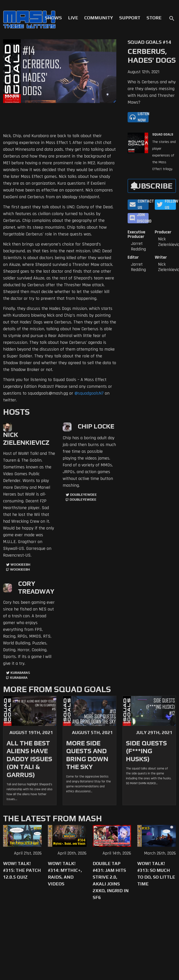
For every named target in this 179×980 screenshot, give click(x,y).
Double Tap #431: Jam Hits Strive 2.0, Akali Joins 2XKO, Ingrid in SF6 (111, 880)
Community (99, 18)
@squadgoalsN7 (89, 393)
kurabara (19, 678)
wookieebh (20, 569)
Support (130, 18)
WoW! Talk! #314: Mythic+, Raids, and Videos (65, 874)
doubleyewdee (83, 495)
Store (154, 18)
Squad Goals (163, 134)
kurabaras (20, 673)
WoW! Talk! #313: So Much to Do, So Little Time (156, 874)
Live (73, 18)
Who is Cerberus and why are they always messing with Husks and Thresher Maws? (152, 92)
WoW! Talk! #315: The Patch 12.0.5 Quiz (22, 870)
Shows (53, 18)
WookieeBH (20, 565)
